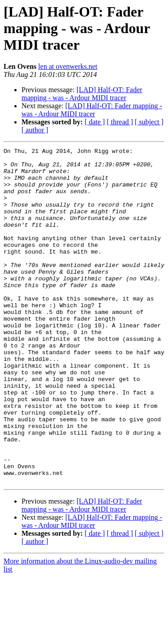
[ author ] (35, 130)
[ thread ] (120, 122)
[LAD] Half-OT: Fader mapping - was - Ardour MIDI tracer (82, 94)
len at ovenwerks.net (68, 66)
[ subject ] (149, 122)
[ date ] (95, 122)
